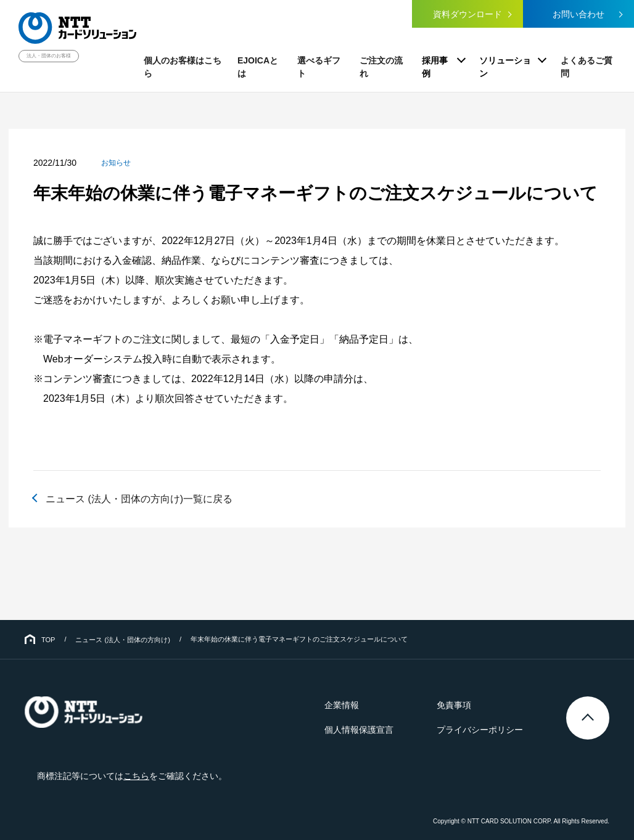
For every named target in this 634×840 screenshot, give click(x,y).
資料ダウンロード (467, 14)
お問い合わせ (578, 14)
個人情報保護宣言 (359, 730)
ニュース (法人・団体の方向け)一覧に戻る (139, 499)
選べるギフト (319, 67)
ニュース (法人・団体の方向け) (122, 640)
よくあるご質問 (587, 67)
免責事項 (454, 705)
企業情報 (342, 705)
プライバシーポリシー (480, 730)
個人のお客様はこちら (183, 67)
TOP (48, 640)
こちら (136, 776)
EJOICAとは (258, 67)
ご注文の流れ (381, 67)
